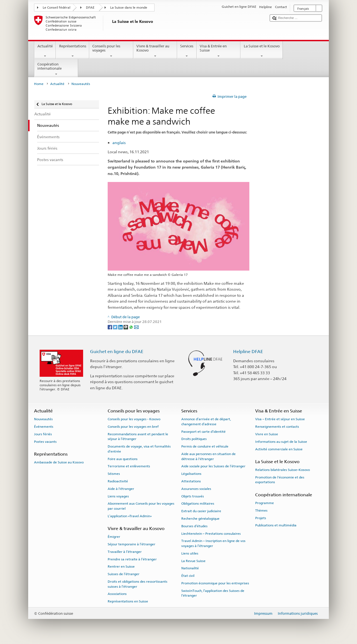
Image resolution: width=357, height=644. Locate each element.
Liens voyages (118, 496)
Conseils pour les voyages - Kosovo (134, 419)
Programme (265, 503)
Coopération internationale (56, 69)
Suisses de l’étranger (124, 574)
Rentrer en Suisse (121, 567)
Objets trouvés (193, 496)
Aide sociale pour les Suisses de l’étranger (213, 466)
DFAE (90, 8)
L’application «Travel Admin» (130, 516)
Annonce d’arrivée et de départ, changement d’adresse (206, 421)
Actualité (45, 51)
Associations (117, 594)
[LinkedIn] (121, 327)
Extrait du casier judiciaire (201, 511)
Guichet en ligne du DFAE (117, 352)
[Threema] (126, 327)
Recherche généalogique (200, 519)
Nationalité (190, 568)
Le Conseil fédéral (56, 8)
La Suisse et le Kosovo (262, 51)
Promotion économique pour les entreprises (215, 583)
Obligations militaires (198, 504)
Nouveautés (43, 419)
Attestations (191, 481)
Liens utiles (190, 553)
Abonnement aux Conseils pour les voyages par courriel (141, 506)
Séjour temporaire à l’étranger (132, 544)
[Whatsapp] (132, 327)
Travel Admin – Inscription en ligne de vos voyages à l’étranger (213, 543)
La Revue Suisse (193, 561)
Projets (261, 518)
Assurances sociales (196, 489)
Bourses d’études (194, 526)
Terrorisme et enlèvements (129, 466)
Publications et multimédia (276, 525)
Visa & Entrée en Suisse (219, 51)
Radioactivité (118, 481)
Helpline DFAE (248, 352)
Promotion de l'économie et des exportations (280, 480)
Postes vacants (45, 442)
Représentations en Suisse (128, 601)
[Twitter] (116, 327)
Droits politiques (194, 439)
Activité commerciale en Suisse (279, 449)
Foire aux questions (123, 459)
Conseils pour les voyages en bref (133, 427)
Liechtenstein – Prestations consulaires (211, 533)
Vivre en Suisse (267, 434)
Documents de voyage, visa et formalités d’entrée (139, 449)
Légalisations (191, 474)
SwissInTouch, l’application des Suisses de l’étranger (213, 593)
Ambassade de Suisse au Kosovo (59, 462)
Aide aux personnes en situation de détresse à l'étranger (208, 456)
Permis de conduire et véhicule (205, 446)
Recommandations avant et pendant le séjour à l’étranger (138, 437)
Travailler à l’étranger (125, 552)
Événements (44, 427)
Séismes (114, 474)
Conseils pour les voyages (111, 51)
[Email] (136, 327)
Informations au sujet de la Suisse (281, 442)
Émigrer (114, 537)
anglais (119, 143)
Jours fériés (43, 434)
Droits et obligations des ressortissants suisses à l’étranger (138, 584)
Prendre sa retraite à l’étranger (132, 559)
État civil (188, 576)
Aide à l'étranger (121, 489)
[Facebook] (110, 327)
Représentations (73, 51)
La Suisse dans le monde (129, 8)
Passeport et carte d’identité (203, 431)
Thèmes (261, 511)
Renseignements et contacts (277, 427)
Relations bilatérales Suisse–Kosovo (283, 470)
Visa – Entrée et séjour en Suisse (280, 419)
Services (187, 51)
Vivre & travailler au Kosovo (155, 51)
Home (39, 84)
